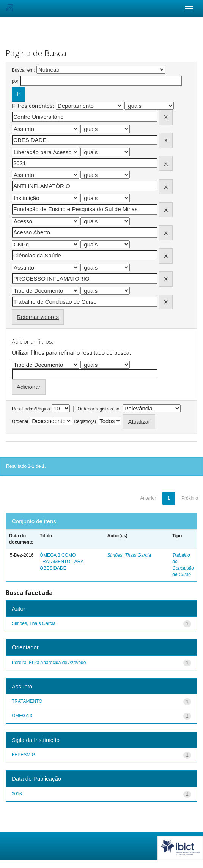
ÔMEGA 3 (22, 716)
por (15, 81)
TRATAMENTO (27, 701)
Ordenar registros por (99, 409)
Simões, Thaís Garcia (129, 555)
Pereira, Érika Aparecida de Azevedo (49, 663)
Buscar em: (23, 70)
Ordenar (20, 421)
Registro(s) (85, 421)
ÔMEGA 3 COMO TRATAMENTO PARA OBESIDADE (62, 562)
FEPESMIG (24, 755)
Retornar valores (38, 317)
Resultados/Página (31, 409)
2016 (17, 794)
